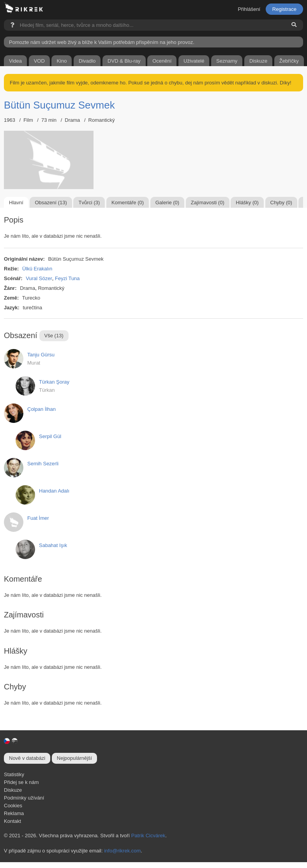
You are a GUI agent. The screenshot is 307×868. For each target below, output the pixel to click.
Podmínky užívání (24, 798)
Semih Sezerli (43, 464)
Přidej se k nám (21, 782)
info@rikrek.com (122, 851)
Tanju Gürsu (41, 355)
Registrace (284, 9)
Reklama (14, 813)
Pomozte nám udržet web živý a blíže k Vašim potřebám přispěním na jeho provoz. (102, 42)
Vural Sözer (39, 278)
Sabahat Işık (53, 545)
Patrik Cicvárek (148, 836)
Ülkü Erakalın (37, 269)
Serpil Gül (50, 436)
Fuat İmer (38, 518)
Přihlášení (249, 9)
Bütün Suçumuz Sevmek (59, 105)
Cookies (13, 806)
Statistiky (14, 774)
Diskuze (13, 790)
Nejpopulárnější (74, 758)
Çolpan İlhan (41, 409)
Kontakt (12, 821)
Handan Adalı (54, 491)
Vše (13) (54, 336)
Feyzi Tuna (67, 278)
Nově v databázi (27, 758)
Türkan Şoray (54, 382)
